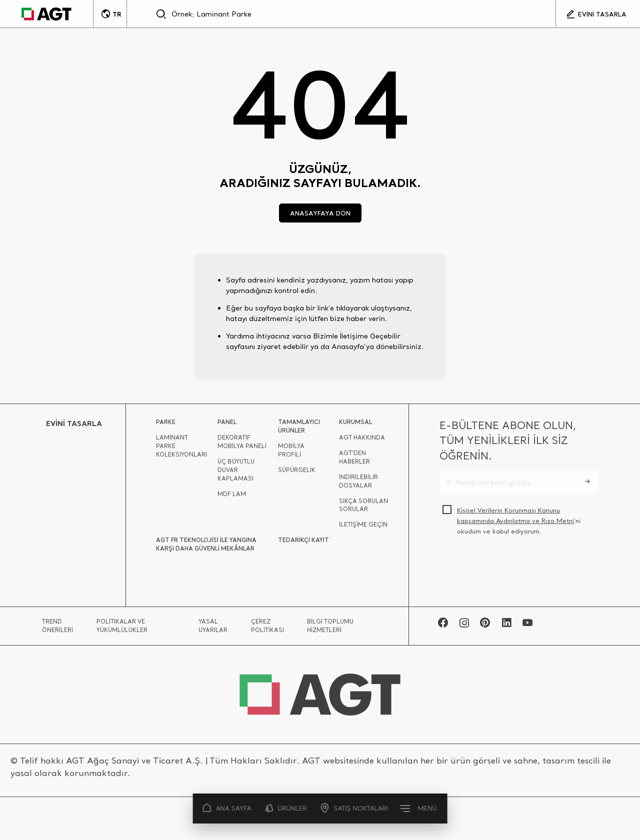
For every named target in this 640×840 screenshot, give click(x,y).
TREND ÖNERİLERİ (57, 629)
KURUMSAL (355, 425)
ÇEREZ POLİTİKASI (267, 629)
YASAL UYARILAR (213, 629)
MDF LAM (232, 497)
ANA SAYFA (227, 808)
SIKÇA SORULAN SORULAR (363, 508)
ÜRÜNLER (286, 808)
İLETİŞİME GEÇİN (363, 527)
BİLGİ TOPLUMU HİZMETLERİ (330, 629)
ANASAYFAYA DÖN (320, 213)
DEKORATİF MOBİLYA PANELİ (242, 445)
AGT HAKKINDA (362, 440)
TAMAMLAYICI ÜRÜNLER (299, 429)
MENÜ (419, 808)
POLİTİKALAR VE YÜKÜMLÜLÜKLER (122, 629)
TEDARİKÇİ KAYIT (303, 543)
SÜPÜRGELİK (297, 473)
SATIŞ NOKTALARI (354, 808)
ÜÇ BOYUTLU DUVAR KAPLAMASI (236, 473)
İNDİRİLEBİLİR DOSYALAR (358, 484)
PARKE (166, 425)
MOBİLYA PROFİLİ (291, 453)
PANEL (227, 425)
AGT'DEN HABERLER (354, 460)
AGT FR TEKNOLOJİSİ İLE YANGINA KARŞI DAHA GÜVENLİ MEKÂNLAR (206, 547)
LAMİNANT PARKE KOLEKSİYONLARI (181, 449)
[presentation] (515, 569)
